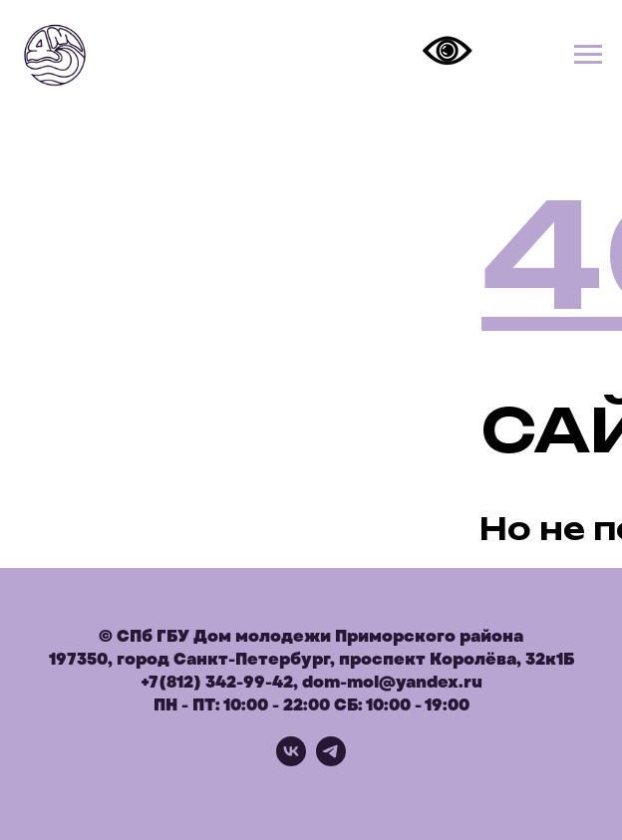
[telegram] (331, 761)
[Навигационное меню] (588, 55)
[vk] (291, 761)
